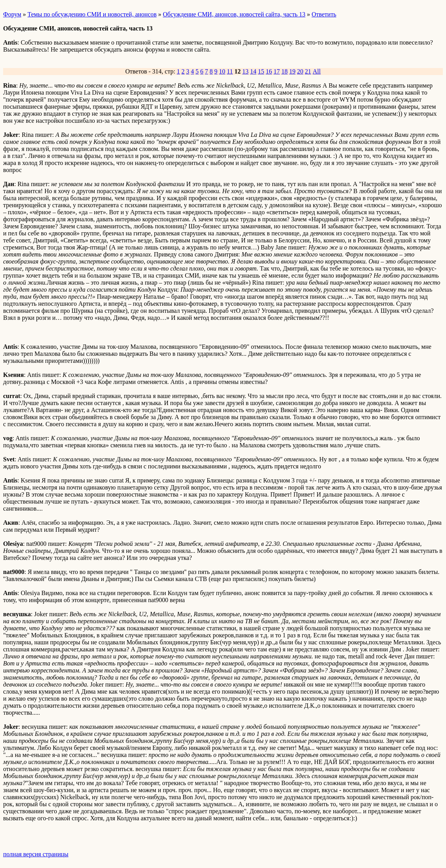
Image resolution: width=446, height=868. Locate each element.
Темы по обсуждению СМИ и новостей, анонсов (92, 14)
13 (245, 71)
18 (284, 71)
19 (292, 71)
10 (222, 71)
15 (261, 71)
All (317, 71)
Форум (12, 14)
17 (277, 71)
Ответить (324, 14)
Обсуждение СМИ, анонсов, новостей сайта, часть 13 (234, 14)
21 (308, 71)
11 (230, 71)
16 (269, 71)
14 (253, 71)
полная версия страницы (36, 854)
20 (300, 71)
